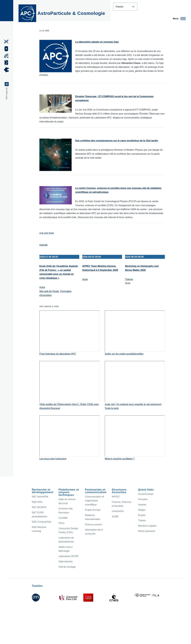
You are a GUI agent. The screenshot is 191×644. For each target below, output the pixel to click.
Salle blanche (66, 562)
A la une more (47, 233)
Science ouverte (93, 524)
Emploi (142, 515)
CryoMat (63, 518)
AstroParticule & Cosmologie (71, 13)
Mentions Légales (147, 526)
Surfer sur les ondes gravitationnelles (124, 354)
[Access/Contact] (7, 63)
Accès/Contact (146, 494)
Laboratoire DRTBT (69, 556)
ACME (115, 517)
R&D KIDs (37, 502)
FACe (61, 523)
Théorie (129, 279)
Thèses (142, 520)
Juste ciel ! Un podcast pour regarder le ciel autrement (133, 404)
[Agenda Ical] (7, 56)
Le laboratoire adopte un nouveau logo (97, 42)
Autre (42, 287)
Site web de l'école (49, 291)
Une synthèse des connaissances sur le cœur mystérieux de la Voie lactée (117, 141)
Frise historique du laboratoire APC (58, 354)
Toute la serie (112, 408)
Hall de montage (67, 567)
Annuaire (143, 499)
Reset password (147, 531)
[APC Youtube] (7, 49)
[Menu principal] (178, 19)
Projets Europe (93, 510)
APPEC (116, 497)
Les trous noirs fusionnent (53, 459)
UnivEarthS (118, 511)
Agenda (43, 245)
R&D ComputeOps (42, 522)
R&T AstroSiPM (40, 497)
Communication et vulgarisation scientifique (94, 501)
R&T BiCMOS (39, 507)
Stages (142, 510)
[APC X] (7, 41)
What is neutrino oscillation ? (120, 459)
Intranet (142, 505)
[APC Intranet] (7, 70)
